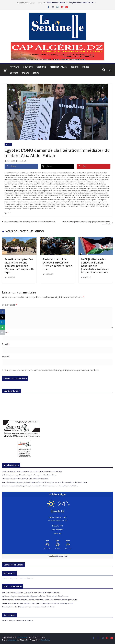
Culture (14, 73)
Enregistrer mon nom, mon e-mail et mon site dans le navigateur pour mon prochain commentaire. (52, 370)
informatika (6, 600)
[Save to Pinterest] (94, 166)
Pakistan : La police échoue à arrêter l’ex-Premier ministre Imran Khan (57, 264)
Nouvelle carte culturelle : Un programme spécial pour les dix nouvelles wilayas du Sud (43, 603)
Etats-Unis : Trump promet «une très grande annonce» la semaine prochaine (29, 222)
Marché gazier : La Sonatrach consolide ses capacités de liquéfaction (36, 592)
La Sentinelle (22, 161)
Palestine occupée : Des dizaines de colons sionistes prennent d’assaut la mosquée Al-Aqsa (19, 266)
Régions (74, 67)
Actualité (15, 67)
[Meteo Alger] (58, 541)
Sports (25, 73)
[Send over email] (3, 327)
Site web (6, 356)
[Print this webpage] (3, 332)
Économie (41, 67)
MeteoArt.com (62, 556)
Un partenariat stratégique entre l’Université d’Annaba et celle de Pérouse (43, 596)
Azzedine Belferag (8, 607)
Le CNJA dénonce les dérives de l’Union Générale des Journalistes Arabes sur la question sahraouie (95, 266)
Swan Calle (6, 592)
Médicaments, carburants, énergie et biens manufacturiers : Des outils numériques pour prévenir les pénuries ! (40, 486)
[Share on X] (57, 166)
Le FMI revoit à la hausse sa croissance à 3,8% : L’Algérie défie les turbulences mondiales (32, 471)
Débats (36, 73)
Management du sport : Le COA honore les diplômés (36, 607)
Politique (28, 67)
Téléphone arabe (58, 67)
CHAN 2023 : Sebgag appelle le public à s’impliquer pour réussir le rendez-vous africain (87, 223)
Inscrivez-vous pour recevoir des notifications (18, 579)
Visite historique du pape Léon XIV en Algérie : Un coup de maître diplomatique (29, 475)
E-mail (6, 344)
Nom (5, 333)
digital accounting (8, 596)
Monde (86, 67)
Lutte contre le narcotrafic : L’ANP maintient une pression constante (25, 479)
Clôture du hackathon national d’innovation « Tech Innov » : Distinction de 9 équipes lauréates (46, 600)
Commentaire (9, 305)
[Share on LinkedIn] (3, 322)
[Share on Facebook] (21, 166)
